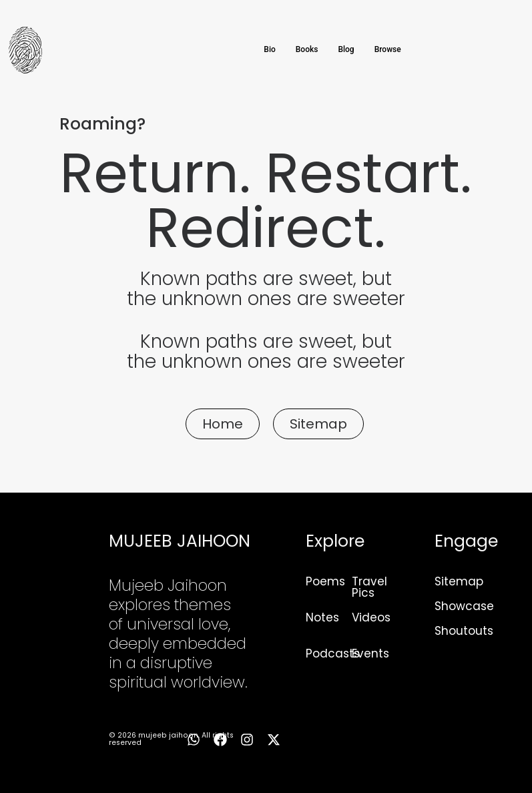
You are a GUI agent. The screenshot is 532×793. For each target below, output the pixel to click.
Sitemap (459, 581)
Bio (269, 49)
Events (370, 653)
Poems (325, 581)
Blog (346, 49)
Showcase (464, 606)
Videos (371, 617)
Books (307, 49)
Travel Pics (369, 587)
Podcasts (333, 653)
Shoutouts (464, 631)
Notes (322, 617)
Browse (388, 49)
